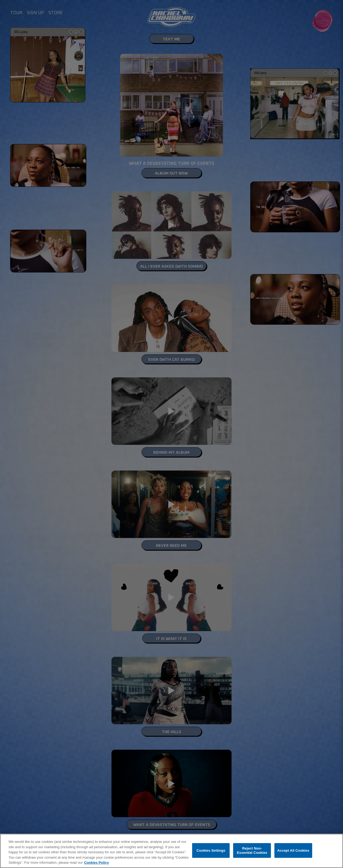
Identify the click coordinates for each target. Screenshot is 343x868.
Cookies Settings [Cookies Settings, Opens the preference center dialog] (211, 850)
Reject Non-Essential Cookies (252, 850)
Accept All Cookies (293, 850)
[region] (171, 851)
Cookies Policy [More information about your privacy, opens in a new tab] (96, 863)
